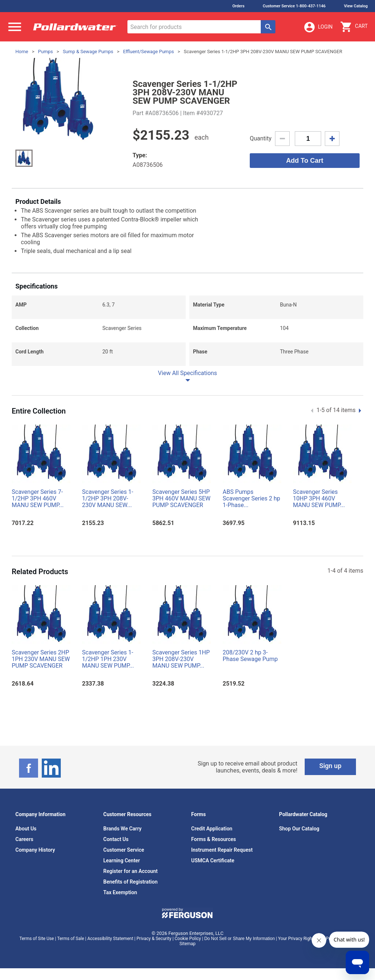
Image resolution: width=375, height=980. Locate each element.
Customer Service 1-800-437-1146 (294, 6)
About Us (26, 829)
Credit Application (212, 829)
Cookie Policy (188, 939)
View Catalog (356, 6)
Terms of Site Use (37, 939)
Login (318, 27)
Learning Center (122, 860)
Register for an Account (130, 871)
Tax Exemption (120, 892)
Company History (35, 850)
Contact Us (116, 839)
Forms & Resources (214, 839)
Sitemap (187, 944)
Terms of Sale (71, 939)
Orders (238, 6)
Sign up (331, 766)
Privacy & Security (154, 939)
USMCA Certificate (213, 860)
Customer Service (124, 850)
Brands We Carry (122, 829)
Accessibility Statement (110, 939)
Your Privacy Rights (297, 939)
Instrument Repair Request (222, 850)
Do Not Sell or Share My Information (240, 939)
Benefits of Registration (130, 882)
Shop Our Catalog (299, 829)
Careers (24, 839)
